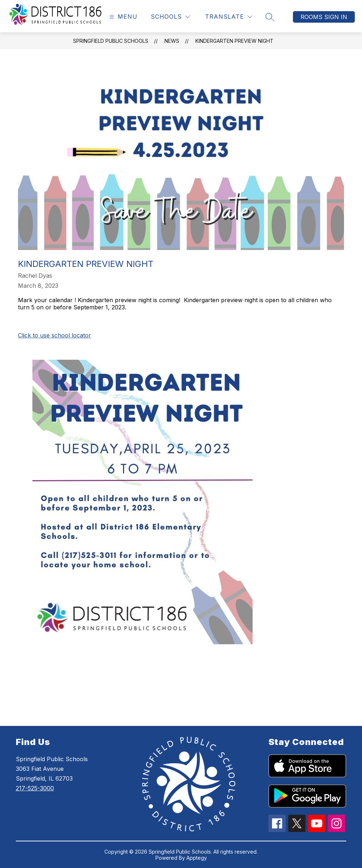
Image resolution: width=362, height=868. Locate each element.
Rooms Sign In (324, 17)
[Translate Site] (229, 17)
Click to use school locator (55, 335)
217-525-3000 (35, 788)
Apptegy (197, 858)
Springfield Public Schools (111, 41)
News (172, 41)
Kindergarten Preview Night (234, 41)
